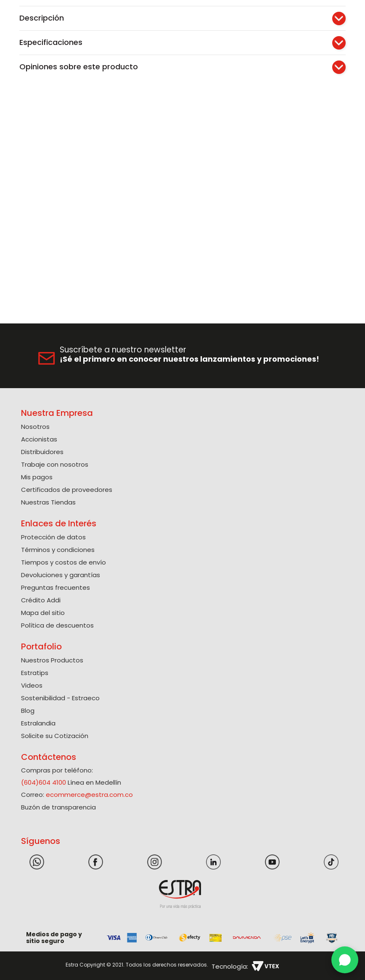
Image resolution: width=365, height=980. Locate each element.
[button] (273, 29)
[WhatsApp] (345, 960)
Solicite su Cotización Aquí (183, 6)
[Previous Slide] (9, 6)
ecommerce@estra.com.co (89, 793)
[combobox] (152, 30)
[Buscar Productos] (227, 30)
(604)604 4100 (44, 781)
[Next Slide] (356, 6)
